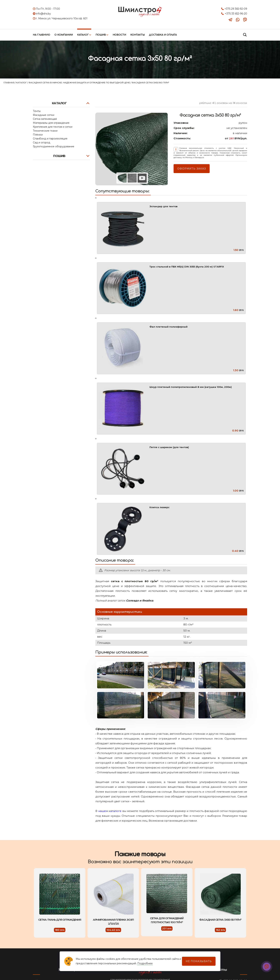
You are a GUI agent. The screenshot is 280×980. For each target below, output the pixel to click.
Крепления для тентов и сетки (53, 127)
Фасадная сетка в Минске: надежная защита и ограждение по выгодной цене (80, 83)
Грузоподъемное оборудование (54, 146)
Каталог (83, 35)
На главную (42, 35)
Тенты (37, 111)
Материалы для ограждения (51, 123)
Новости (119, 35)
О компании (64, 35)
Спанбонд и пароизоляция (50, 139)
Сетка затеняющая (45, 119)
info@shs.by (43, 14)
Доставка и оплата (163, 35)
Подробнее (145, 963)
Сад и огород (42, 143)
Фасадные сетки (44, 115)
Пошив (101, 35)
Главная (9, 83)
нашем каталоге (110, 811)
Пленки (38, 135)
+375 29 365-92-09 (236, 9)
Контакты (137, 35)
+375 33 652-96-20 (236, 14)
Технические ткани (45, 131)
